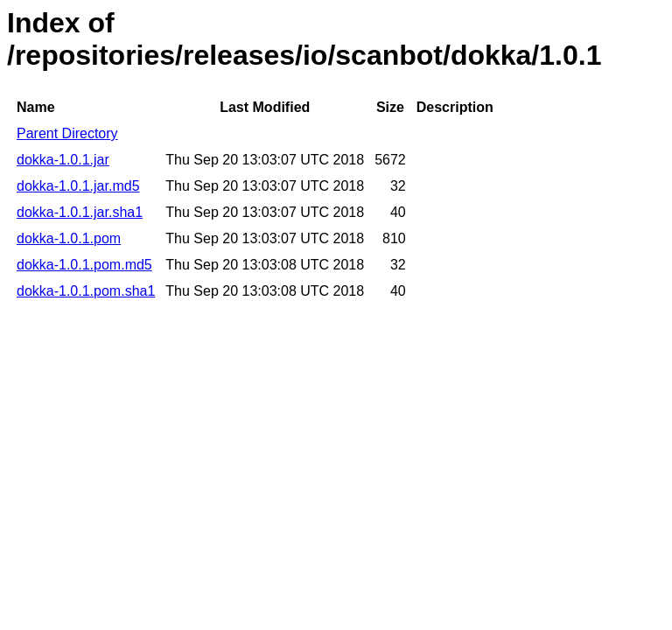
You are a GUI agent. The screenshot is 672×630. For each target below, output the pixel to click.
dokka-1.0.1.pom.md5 (84, 265)
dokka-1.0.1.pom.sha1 (86, 291)
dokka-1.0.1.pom (69, 238)
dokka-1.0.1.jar (63, 160)
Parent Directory (67, 133)
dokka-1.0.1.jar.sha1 (80, 212)
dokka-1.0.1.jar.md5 (78, 186)
